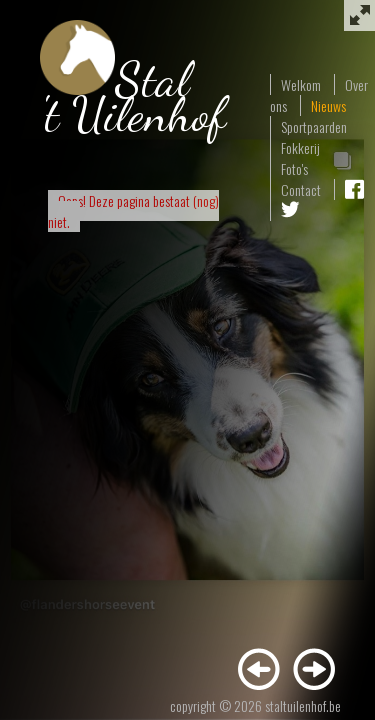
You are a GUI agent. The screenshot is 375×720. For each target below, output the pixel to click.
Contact (301, 189)
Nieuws (328, 105)
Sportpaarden (314, 126)
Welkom (301, 84)
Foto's (294, 168)
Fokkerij (300, 147)
